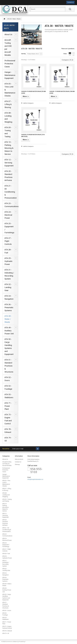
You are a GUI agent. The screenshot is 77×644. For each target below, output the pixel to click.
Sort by (23, 54)
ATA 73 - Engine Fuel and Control (8, 419)
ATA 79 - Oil (8, 439)
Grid (70, 54)
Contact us (70, 2)
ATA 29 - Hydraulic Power (8, 261)
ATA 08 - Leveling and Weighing (8, 117)
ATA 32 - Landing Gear (8, 287)
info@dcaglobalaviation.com (36, 479)
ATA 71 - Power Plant (8, 406)
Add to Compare (28, 103)
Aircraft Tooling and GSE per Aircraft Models (8, 48)
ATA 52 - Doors (8, 379)
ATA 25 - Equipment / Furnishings (9, 228)
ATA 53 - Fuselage (8, 387)
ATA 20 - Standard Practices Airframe (8, 176)
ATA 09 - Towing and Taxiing (8, 132)
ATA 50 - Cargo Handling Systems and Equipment (9, 347)
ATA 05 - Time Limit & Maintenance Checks (10, 90)
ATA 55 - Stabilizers (9, 396)
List (73, 54)
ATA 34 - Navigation (9, 297)
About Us (8, 34)
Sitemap (17, 464)
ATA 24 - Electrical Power (8, 215)
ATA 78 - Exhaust (8, 431)
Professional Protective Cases (10, 64)
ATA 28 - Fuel (8, 251)
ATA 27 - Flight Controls (8, 241)
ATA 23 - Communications (11, 205)
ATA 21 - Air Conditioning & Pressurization (11, 192)
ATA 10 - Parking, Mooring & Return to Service (9, 148)
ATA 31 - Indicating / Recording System (9, 274)
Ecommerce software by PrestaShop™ (16, 642)
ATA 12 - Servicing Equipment (9, 163)
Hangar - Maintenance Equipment (10, 75)
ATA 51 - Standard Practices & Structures (9, 366)
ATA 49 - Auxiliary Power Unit (9, 331)
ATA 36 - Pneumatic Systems (9, 307)
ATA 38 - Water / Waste (8, 319)
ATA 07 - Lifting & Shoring (8, 104)
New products (19, 459)
